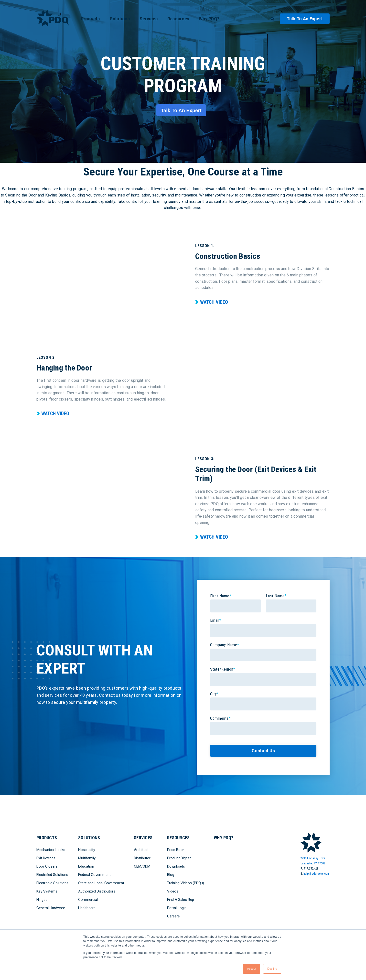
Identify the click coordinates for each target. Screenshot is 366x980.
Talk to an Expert (305, 19)
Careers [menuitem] (173, 916)
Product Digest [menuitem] (179, 858)
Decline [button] (272, 969)
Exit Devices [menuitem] (46, 858)
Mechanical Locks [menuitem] (51, 850)
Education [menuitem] (86, 866)
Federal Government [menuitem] (94, 875)
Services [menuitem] (149, 19)
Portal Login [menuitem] (177, 908)
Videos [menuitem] (173, 891)
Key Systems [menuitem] (47, 891)
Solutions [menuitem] (120, 19)
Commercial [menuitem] (88, 900)
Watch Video (214, 302)
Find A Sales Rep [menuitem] (181, 900)
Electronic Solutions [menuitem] (52, 883)
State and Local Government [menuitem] (101, 883)
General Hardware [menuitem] (51, 908)
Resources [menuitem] (178, 19)
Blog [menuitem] (171, 875)
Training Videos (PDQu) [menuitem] (186, 883)
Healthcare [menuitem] (87, 908)
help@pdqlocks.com (317, 874)
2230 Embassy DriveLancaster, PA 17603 (313, 861)
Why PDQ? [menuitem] (209, 19)
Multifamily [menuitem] (87, 858)
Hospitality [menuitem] (87, 850)
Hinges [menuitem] (42, 900)
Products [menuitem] (90, 19)
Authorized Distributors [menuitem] (97, 891)
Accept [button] (252, 969)
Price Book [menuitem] (176, 850)
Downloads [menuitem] (176, 866)
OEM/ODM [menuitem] (142, 866)
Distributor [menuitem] (142, 858)
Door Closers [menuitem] (47, 866)
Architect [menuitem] (141, 850)
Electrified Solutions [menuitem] (52, 875)
